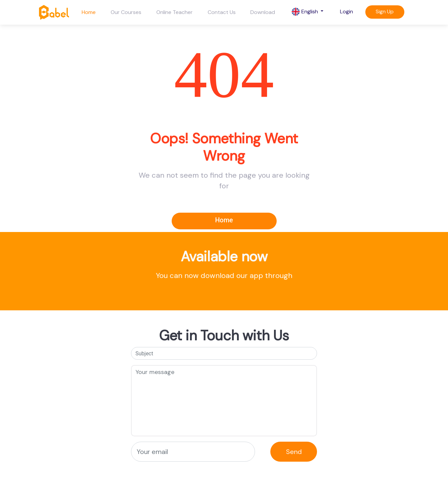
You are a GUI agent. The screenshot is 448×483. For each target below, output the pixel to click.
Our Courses (126, 12)
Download (263, 12)
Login (346, 11)
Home (89, 12)
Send (294, 452)
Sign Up (385, 11)
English (305, 12)
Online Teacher (174, 12)
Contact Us (222, 12)
